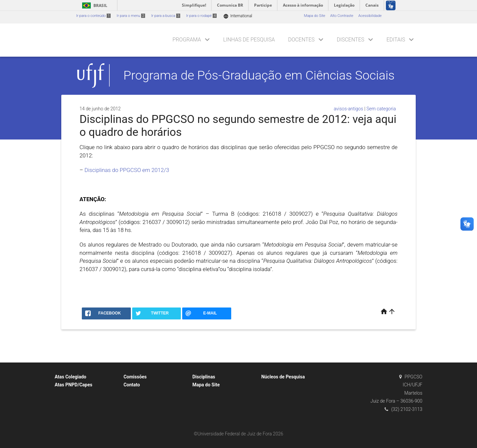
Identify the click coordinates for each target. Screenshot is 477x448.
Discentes (351, 40)
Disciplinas (204, 377)
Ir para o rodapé (201, 16)
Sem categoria (381, 109)
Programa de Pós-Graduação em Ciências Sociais (259, 75)
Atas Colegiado (71, 377)
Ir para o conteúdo (93, 16)
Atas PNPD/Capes (74, 385)
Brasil (94, 5)
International (238, 16)
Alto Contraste (342, 16)
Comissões (135, 377)
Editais (396, 40)
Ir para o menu (131, 16)
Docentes (301, 40)
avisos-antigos (348, 109)
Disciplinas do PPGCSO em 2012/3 (127, 170)
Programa (187, 40)
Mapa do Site (314, 16)
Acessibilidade (370, 16)
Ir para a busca (166, 16)
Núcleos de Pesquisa (283, 377)
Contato (132, 385)
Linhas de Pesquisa (249, 40)
